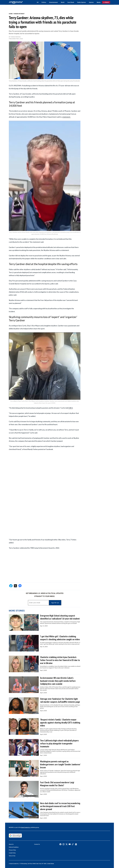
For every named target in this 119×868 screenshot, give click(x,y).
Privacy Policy (12, 850)
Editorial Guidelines (14, 847)
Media (99, 2)
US (38, 2)
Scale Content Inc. (26, 827)
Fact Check (71, 2)
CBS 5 (71, 408)
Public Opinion (81, 2)
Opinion (91, 2)
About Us (11, 844)
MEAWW (11, 827)
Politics (44, 2)
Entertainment (53, 2)
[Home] (16, 2)
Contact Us (37, 844)
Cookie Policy (12, 853)
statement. (67, 117)
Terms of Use (12, 856)
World (63, 2)
